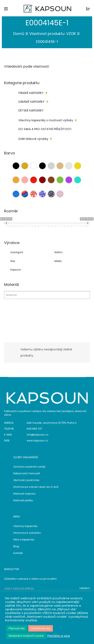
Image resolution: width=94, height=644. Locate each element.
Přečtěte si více (59, 636)
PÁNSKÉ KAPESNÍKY (31, 93)
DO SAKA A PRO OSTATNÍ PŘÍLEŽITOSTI (45, 129)
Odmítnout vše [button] (41, 628)
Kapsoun (16, 270)
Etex (13, 261)
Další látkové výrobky (33, 139)
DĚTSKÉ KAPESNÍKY (31, 110)
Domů (19, 34)
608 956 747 (34, 429)
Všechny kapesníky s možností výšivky (46, 120)
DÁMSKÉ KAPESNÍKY (32, 102)
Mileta (58, 261)
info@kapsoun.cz (37, 435)
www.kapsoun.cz (37, 441)
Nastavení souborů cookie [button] (26, 636)
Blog (16, 546)
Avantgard (17, 252)
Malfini (58, 252)
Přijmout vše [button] (17, 628)
